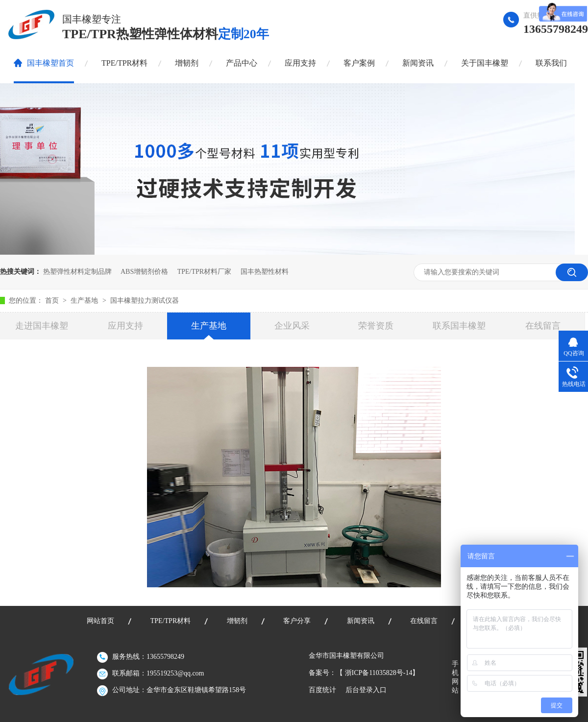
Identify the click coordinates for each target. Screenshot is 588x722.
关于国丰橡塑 (485, 63)
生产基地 (85, 301)
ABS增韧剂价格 (144, 272)
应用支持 (300, 63)
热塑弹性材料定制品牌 (77, 272)
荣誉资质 (376, 326)
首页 (53, 301)
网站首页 (100, 621)
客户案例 (359, 63)
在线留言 (543, 326)
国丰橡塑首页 (50, 63)
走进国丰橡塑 (42, 326)
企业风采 (292, 326)
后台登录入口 (366, 690)
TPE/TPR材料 (124, 63)
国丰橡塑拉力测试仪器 (145, 301)
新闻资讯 (418, 63)
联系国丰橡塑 (459, 326)
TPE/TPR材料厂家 (204, 272)
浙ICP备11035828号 (374, 673)
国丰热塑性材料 (265, 272)
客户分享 (297, 621)
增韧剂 (187, 63)
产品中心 (242, 63)
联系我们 (551, 63)
